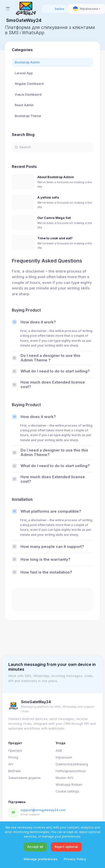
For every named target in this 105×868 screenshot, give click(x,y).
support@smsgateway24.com (43, 810)
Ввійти (60, 9)
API (11, 764)
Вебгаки (14, 771)
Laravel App (24, 73)
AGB (59, 751)
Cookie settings (67, 791)
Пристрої (15, 751)
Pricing (13, 757)
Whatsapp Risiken (69, 785)
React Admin (24, 105)
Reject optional (66, 847)
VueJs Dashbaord (28, 95)
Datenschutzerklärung (72, 764)
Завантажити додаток (24, 778)
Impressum (64, 757)
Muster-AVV (64, 778)
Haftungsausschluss (71, 771)
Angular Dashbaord (29, 84)
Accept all (35, 847)
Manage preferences (41, 859)
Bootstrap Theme (28, 116)
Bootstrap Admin (27, 62)
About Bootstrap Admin (56, 177)
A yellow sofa (48, 197)
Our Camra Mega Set (54, 218)
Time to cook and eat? (55, 238)
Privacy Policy (75, 859)
